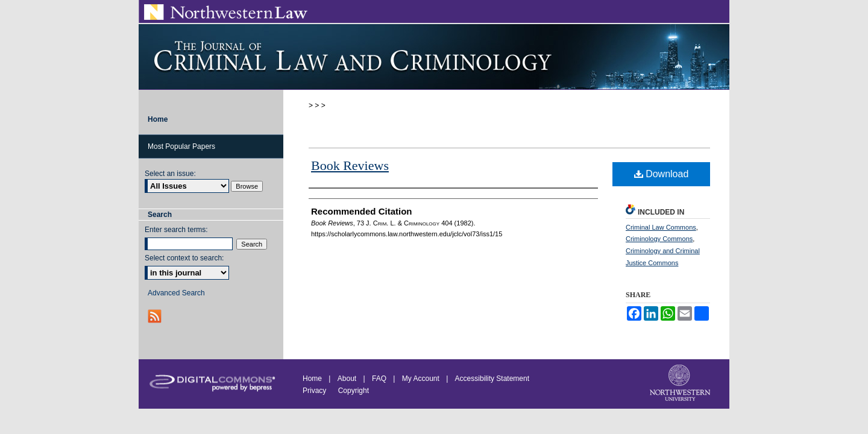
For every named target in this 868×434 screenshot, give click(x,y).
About (347, 379)
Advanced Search (176, 293)
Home (312, 379)
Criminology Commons (659, 239)
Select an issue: (170, 174)
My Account (421, 379)
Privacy (316, 391)
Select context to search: (184, 258)
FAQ (379, 379)
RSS (156, 316)
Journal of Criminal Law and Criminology (434, 57)
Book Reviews (350, 165)
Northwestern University (681, 384)
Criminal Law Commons (661, 227)
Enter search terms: (176, 230)
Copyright (354, 391)
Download (662, 174)
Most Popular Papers (181, 146)
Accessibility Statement (492, 379)
